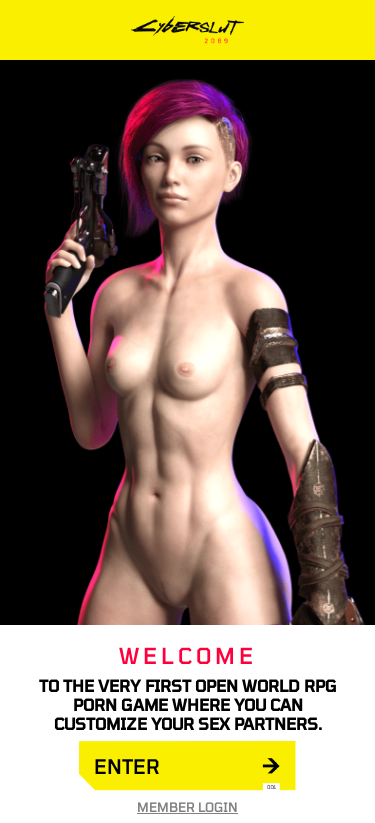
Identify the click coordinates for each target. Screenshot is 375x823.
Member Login (187, 807)
